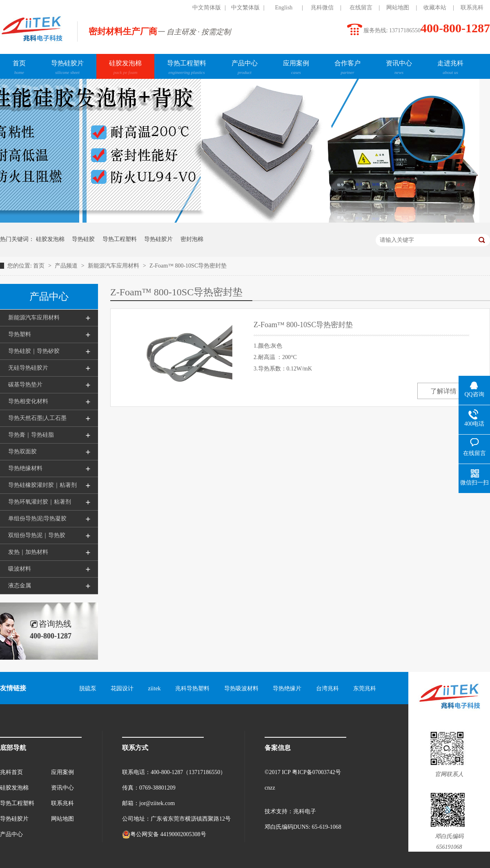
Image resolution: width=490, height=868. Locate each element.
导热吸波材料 (241, 688)
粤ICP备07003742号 (316, 772)
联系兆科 (472, 8)
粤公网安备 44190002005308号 (164, 835)
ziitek (155, 688)
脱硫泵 (88, 688)
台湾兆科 (327, 688)
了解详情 (443, 391)
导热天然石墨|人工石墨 (37, 418)
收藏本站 (435, 8)
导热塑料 (20, 334)
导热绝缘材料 (25, 468)
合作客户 (347, 68)
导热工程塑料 (187, 68)
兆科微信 (322, 8)
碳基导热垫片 (25, 385)
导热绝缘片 (287, 688)
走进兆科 (450, 68)
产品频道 (67, 266)
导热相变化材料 (28, 401)
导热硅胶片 (67, 68)
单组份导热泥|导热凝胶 (37, 519)
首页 (19, 68)
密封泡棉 (192, 239)
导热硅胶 (83, 239)
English (284, 8)
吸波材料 (20, 569)
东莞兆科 (365, 688)
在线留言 (361, 8)
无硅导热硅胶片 (28, 368)
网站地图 (398, 8)
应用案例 (296, 68)
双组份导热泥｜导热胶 (37, 535)
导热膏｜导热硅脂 (31, 435)
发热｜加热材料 (28, 552)
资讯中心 (399, 68)
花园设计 (122, 688)
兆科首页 (11, 772)
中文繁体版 (245, 8)
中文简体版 (207, 8)
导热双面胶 (22, 452)
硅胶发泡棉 (125, 68)
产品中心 (245, 68)
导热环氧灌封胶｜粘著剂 (40, 502)
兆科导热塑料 (192, 688)
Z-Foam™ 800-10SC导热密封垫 (188, 266)
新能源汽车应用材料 (114, 266)
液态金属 (20, 586)
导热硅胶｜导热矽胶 (34, 351)
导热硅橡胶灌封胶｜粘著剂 (42, 485)
